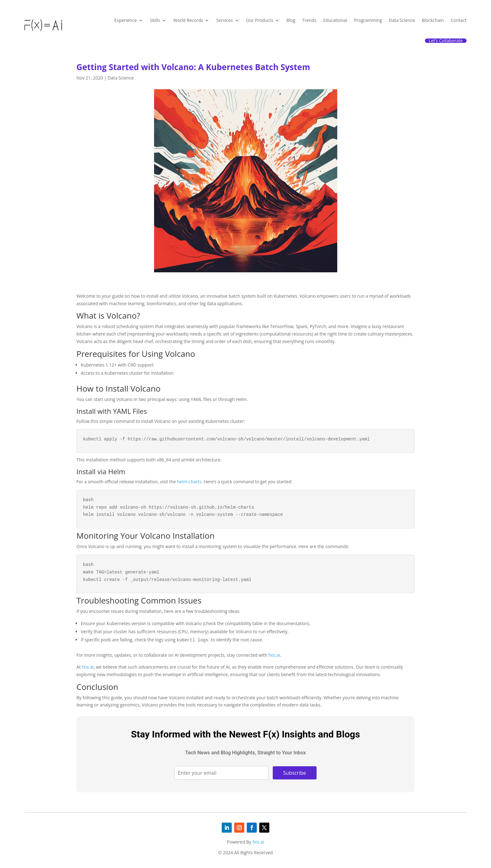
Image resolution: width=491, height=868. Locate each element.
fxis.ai (274, 655)
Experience (126, 20)
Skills (155, 20)
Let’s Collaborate (446, 41)
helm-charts (189, 482)
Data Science (402, 20)
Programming (368, 20)
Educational (335, 20)
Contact (458, 20)
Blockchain (433, 20)
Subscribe (295, 773)
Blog (291, 20)
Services (224, 20)
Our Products (260, 20)
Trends (309, 20)
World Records (188, 20)
